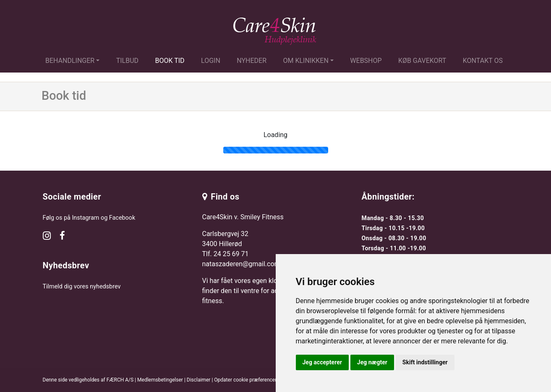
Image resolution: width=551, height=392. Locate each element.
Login (211, 61)
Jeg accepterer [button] (322, 362)
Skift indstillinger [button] (425, 362)
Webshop (366, 61)
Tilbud (127, 61)
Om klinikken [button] (306, 61)
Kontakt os (483, 61)
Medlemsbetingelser (160, 380)
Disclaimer (199, 380)
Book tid (170, 61)
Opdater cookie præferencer (245, 380)
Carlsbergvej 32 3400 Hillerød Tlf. (225, 244)
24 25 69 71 (231, 254)
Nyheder (252, 61)
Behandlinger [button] (70, 61)
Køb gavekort (422, 61)
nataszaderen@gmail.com (241, 264)
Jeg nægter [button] (372, 362)
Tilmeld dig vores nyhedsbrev (82, 287)
